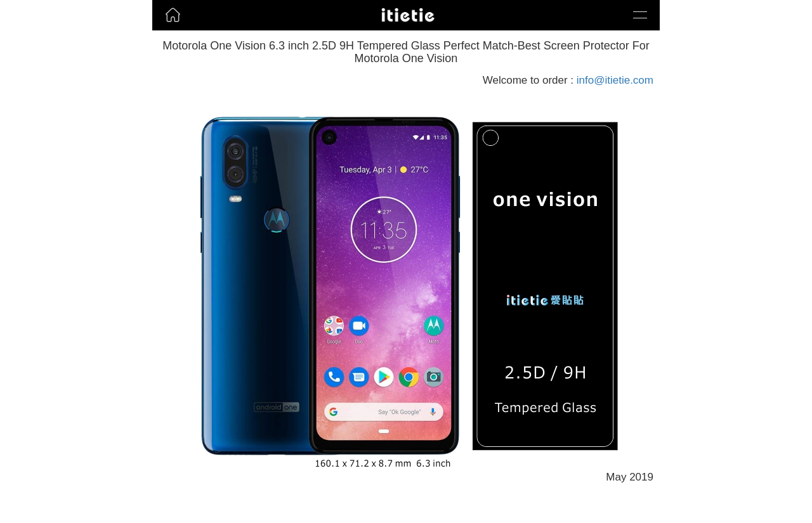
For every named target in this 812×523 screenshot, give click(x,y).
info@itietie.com (615, 80)
